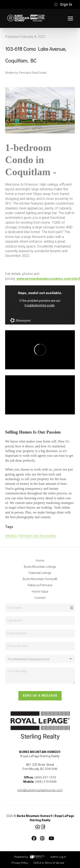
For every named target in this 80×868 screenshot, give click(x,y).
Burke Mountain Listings (40, 567)
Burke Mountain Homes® (40, 579)
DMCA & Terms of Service (49, 863)
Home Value (40, 592)
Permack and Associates (37, 536)
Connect (40, 598)
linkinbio (11, 536)
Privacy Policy (20, 863)
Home (40, 561)
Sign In (63, 4)
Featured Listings (40, 573)
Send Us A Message (40, 696)
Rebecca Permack (40, 585)
